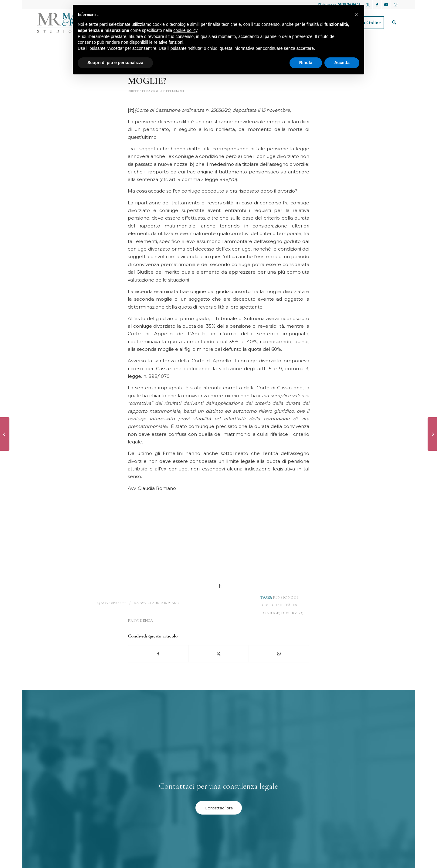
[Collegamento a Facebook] (377, 5)
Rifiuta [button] (306, 63)
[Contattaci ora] (219, 808)
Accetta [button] (342, 63)
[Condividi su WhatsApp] (279, 654)
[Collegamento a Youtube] (386, 5)
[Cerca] (394, 23)
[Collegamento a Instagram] (395, 5)
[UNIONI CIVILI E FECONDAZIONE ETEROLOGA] (5, 434)
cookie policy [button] (185, 30)
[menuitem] (394, 23)
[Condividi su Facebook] (158, 654)
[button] (356, 15)
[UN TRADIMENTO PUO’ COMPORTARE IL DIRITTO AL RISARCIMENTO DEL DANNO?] (432, 434)
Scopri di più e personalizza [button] (115, 63)
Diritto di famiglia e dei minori (156, 91)
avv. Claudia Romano (159, 603)
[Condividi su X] (219, 654)
